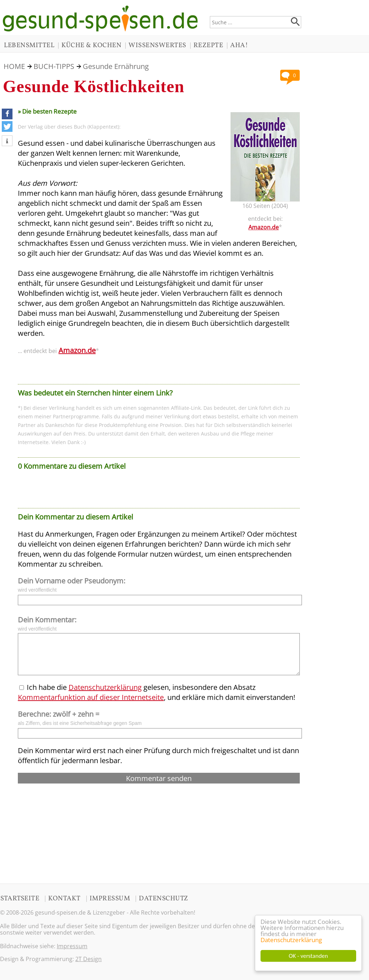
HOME (14, 66)
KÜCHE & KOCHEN (91, 45)
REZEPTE (208, 45)
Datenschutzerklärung (291, 940)
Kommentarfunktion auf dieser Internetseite (91, 697)
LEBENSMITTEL (29, 45)
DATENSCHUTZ (164, 899)
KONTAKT (64, 899)
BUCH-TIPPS (54, 66)
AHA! (239, 45)
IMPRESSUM (110, 899)
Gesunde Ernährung (116, 66)
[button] (7, 114)
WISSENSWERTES (157, 45)
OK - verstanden (308, 956)
